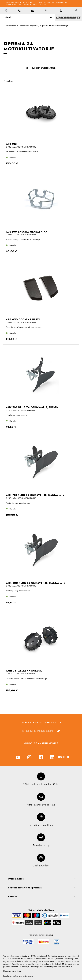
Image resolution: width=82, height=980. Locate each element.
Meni (28, 18)
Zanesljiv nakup (41, 846)
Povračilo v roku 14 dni (41, 825)
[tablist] (76, 11)
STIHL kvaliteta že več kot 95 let (41, 785)
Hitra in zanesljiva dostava (41, 805)
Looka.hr (29, 976)
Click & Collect (41, 866)
